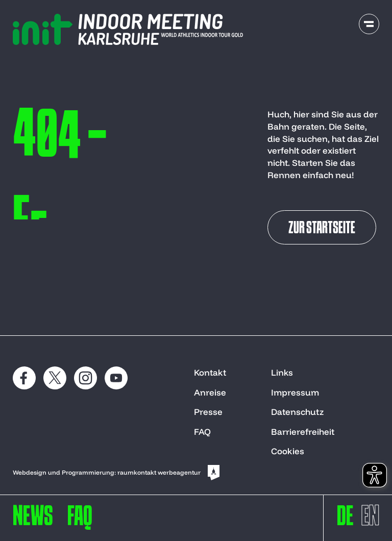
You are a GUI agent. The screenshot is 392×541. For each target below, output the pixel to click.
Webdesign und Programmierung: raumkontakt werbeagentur (117, 473)
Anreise (210, 392)
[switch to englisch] (370, 521)
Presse (208, 412)
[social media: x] (55, 378)
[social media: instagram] (85, 378)
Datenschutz (297, 412)
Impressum (295, 392)
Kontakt (210, 372)
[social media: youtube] (116, 378)
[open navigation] (369, 24)
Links (282, 372)
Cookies (288, 451)
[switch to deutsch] (345, 521)
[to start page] (128, 29)
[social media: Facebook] (24, 378)
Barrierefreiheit (303, 432)
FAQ (202, 432)
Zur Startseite (322, 229)
